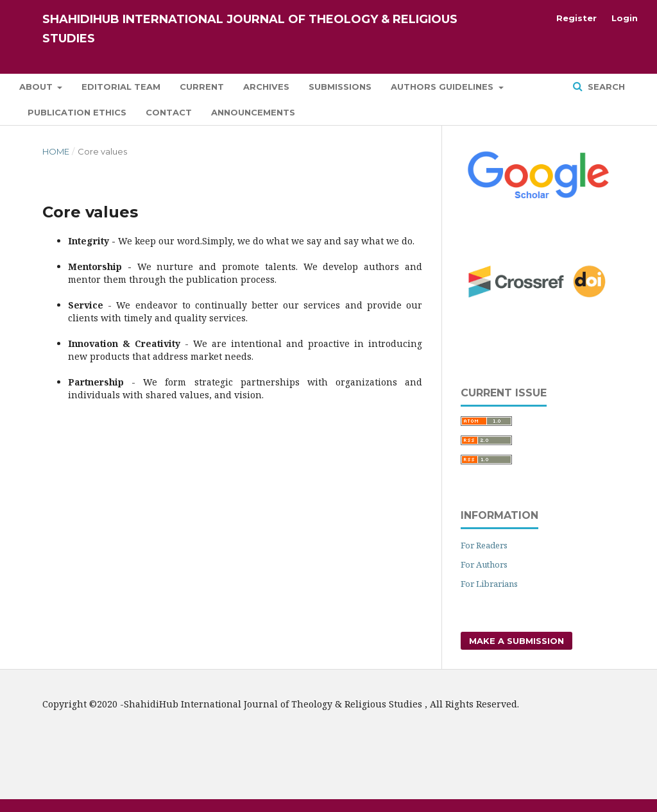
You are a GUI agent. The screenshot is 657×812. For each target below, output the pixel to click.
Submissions (340, 87)
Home (56, 151)
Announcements (253, 112)
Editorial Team (121, 87)
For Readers (484, 545)
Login (625, 18)
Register (576, 18)
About (37, 87)
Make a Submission (516, 641)
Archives (266, 87)
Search (605, 87)
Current (202, 87)
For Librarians (489, 584)
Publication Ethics (77, 112)
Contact (169, 112)
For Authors (484, 564)
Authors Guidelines (443, 87)
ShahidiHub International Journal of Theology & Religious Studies (250, 29)
